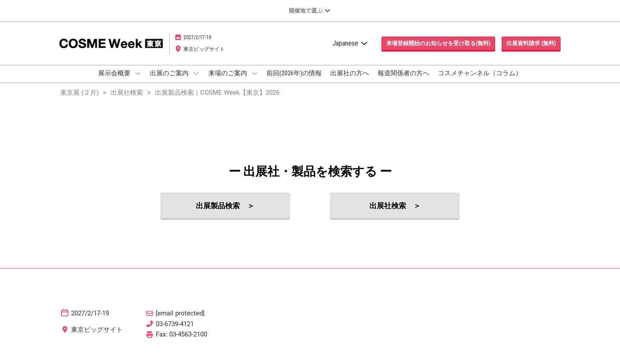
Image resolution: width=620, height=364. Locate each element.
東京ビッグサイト (204, 57)
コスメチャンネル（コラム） (480, 81)
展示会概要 (115, 81)
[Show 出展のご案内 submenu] (196, 81)
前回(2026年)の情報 (294, 81)
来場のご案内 (228, 81)
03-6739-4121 (175, 332)
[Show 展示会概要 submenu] (138, 81)
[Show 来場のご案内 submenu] (254, 81)
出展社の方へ (350, 81)
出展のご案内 (170, 81)
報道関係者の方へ (403, 81)
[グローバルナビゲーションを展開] (310, 11)
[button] (438, 52)
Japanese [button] (350, 51)
